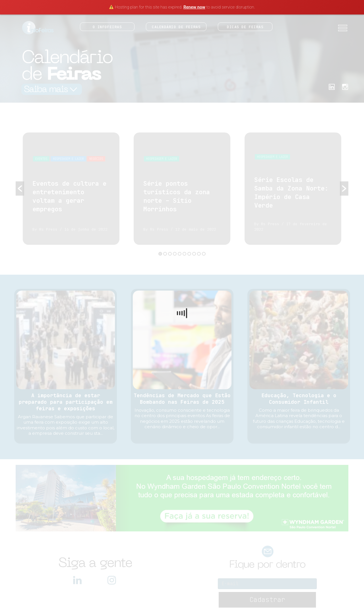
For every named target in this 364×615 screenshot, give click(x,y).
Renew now (194, 7)
